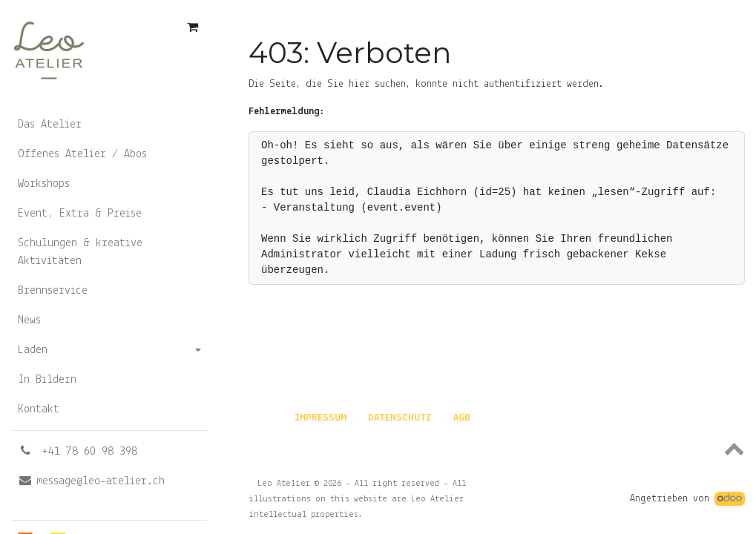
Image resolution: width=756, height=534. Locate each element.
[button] (497, 448)
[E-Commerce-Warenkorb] (192, 27)
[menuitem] (109, 125)
